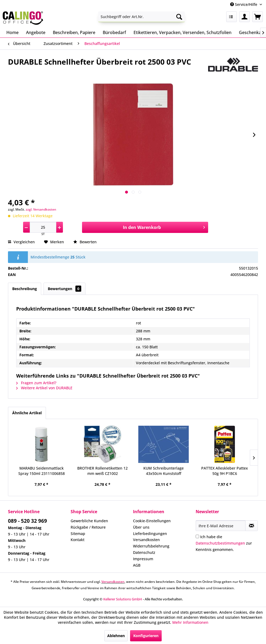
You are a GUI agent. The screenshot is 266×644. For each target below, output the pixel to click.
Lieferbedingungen (150, 534)
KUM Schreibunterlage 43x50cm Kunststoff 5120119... (164, 471)
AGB (137, 565)
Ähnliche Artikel (27, 413)
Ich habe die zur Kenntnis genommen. (224, 543)
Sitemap (78, 534)
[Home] (12, 32)
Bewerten (85, 242)
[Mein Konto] (244, 17)
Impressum (143, 559)
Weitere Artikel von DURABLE (44, 388)
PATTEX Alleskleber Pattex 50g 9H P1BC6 (225, 471)
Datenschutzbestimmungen (220, 543)
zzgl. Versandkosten (41, 209)
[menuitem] (141, 17)
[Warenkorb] (258, 17)
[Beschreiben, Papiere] (74, 32)
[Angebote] (36, 32)
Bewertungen (65, 289)
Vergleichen (21, 242)
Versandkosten (146, 540)
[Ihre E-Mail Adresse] (221, 526)
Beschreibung (25, 289)
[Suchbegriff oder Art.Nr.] (141, 17)
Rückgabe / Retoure (88, 527)
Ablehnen (116, 636)
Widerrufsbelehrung (151, 546)
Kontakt (78, 540)
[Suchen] (179, 17)
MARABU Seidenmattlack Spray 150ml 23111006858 (42, 471)
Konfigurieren (146, 636)
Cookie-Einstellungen (152, 521)
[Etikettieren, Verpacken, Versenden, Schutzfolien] (183, 32)
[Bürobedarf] (114, 32)
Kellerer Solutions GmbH (123, 599)
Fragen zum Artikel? (36, 383)
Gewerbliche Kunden (89, 521)
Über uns (141, 527)
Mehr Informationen (190, 622)
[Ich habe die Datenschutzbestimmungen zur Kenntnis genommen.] (197, 536)
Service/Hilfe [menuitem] (244, 4)
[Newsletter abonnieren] (252, 526)
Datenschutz (144, 552)
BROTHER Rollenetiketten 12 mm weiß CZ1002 (102, 471)
